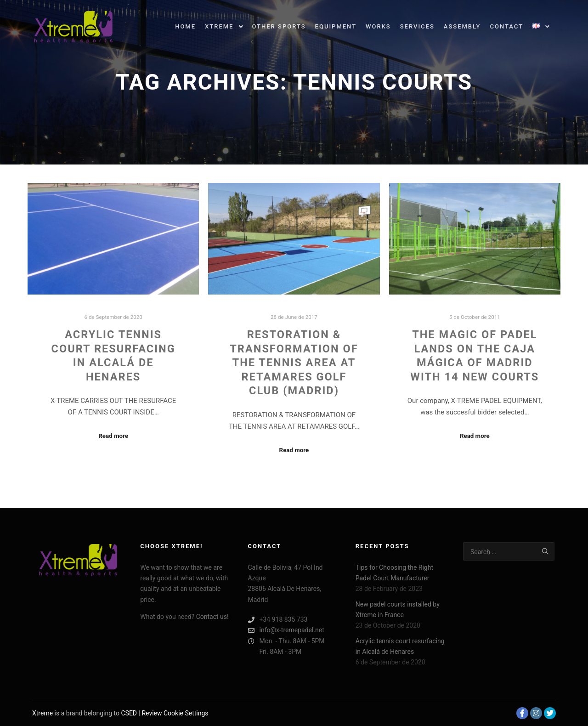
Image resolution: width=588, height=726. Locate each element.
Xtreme (42, 713)
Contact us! (212, 617)
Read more (113, 436)
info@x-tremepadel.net (286, 630)
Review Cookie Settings (175, 713)
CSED (129, 713)
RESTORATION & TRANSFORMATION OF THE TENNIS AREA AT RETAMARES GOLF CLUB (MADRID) (294, 363)
